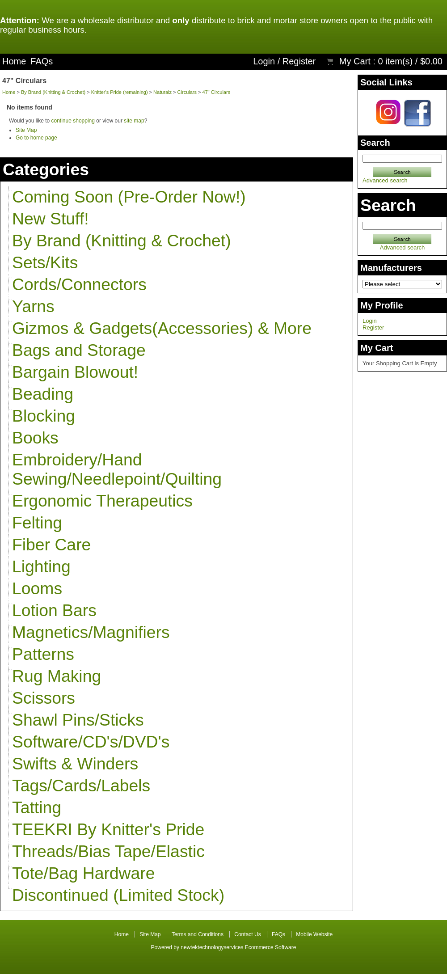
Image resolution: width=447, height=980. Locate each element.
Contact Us (247, 934)
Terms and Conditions (198, 934)
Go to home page (36, 138)
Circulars (187, 92)
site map (134, 121)
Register (299, 61)
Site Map (26, 130)
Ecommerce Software (271, 947)
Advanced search (385, 180)
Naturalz (162, 92)
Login (264, 61)
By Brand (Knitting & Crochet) (53, 92)
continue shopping (73, 121)
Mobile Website (314, 934)
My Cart (355, 61)
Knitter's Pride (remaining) (120, 92)
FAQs (42, 61)
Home (14, 61)
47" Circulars (217, 92)
